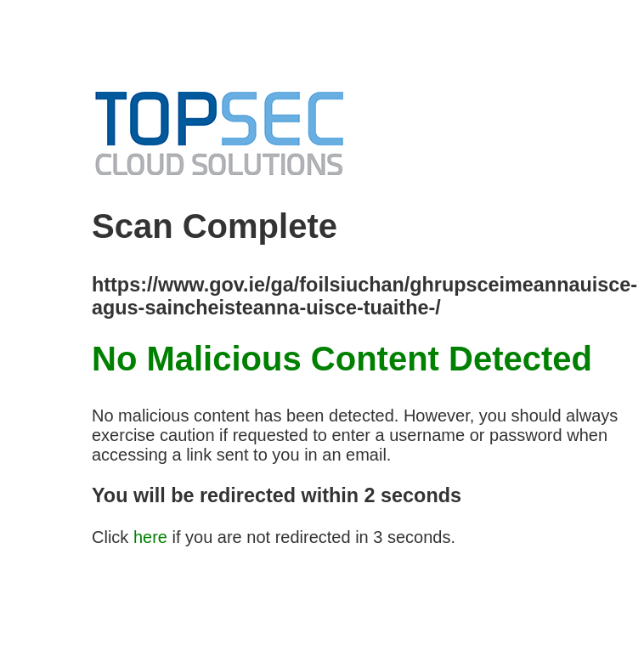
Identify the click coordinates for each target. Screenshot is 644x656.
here (150, 537)
